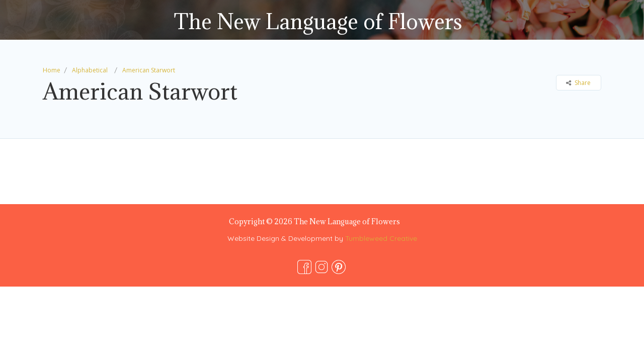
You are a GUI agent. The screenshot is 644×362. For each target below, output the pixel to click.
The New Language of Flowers (318, 21)
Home (52, 70)
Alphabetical (90, 70)
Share (578, 83)
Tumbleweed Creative (381, 238)
